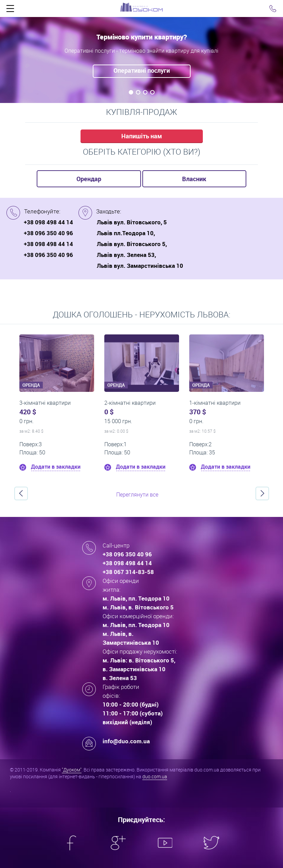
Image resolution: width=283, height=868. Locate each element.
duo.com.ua (155, 776)
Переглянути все (137, 494)
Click (10, 10)
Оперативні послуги (142, 70)
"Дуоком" (72, 770)
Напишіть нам (142, 136)
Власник (194, 179)
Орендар (89, 179)
